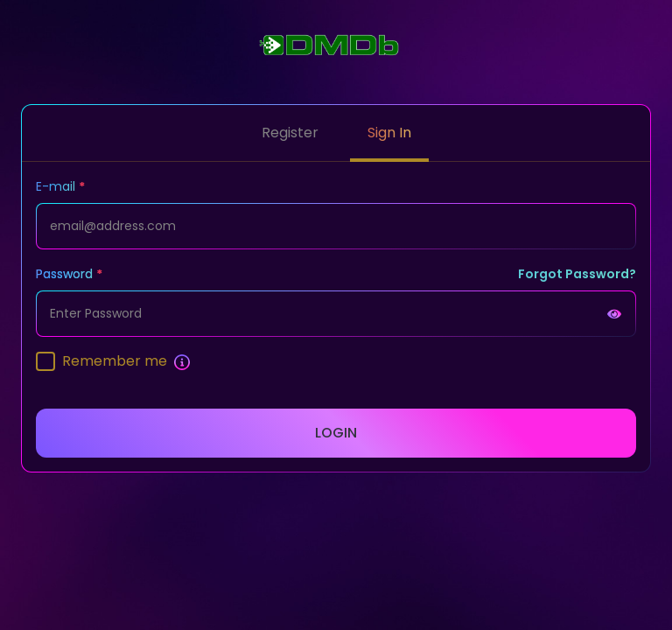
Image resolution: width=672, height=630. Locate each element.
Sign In (389, 133)
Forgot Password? (577, 274)
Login (336, 433)
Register (290, 133)
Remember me (115, 361)
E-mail (56, 186)
